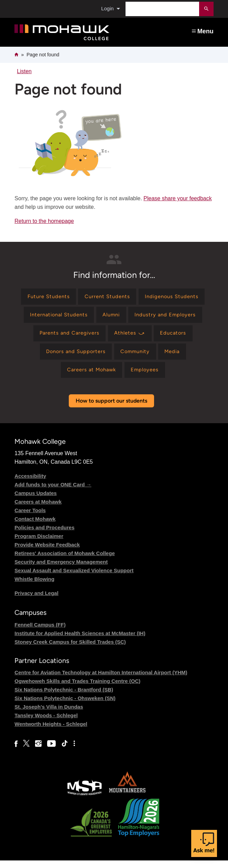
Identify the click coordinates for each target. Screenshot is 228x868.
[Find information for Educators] (177, 337)
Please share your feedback (177, 198)
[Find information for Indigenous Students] (175, 297)
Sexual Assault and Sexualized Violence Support (74, 578)
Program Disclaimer (39, 544)
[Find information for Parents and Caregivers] (67, 337)
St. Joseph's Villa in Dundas (49, 714)
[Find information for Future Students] (44, 297)
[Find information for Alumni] (112, 317)
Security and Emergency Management (61, 569)
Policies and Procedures (44, 535)
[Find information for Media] (177, 357)
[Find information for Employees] (148, 377)
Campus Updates (36, 501)
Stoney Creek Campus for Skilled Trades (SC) (70, 649)
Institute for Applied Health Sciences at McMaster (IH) (80, 641)
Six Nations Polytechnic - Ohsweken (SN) (65, 706)
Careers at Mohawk (38, 509)
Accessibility (30, 483)
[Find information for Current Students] (107, 297)
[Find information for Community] (136, 357)
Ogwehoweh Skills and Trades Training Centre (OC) (77, 689)
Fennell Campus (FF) (40, 632)
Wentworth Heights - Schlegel (51, 731)
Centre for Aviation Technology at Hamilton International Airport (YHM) (101, 680)
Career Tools (30, 518)
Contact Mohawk (35, 526)
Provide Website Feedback (47, 552)
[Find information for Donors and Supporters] (72, 357)
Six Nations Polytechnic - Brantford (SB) (64, 697)
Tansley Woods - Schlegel (46, 723)
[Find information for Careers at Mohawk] (90, 377)
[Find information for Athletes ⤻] (131, 337)
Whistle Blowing (34, 587)
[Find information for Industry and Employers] (170, 317)
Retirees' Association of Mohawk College (64, 561)
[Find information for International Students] (55, 317)
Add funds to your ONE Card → (53, 492)
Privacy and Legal (36, 601)
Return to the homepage (44, 221)
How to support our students (111, 408)
